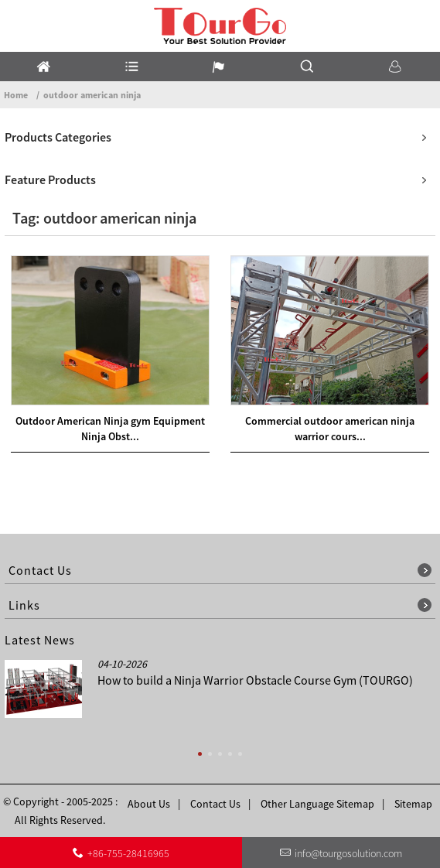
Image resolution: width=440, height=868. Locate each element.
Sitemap (413, 804)
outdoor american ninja (92, 95)
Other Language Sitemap (317, 804)
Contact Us (215, 804)
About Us (149, 804)
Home (16, 95)
